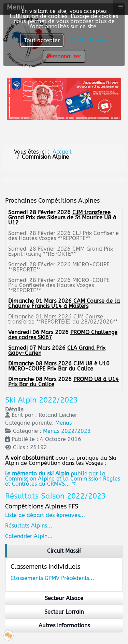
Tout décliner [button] (89, 40)
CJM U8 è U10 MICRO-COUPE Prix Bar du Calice (59, 366)
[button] (9, 635)
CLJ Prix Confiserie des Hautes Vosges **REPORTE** (63, 236)
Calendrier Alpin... (29, 536)
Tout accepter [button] (42, 40)
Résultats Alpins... (29, 526)
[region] (64, 551)
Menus (63, 423)
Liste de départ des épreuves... (45, 515)
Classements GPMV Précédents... (52, 578)
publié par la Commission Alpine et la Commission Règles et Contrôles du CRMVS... (63, 479)
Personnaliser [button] (64, 56)
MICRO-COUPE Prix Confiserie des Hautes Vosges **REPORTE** (59, 285)
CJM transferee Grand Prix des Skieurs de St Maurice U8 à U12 (62, 217)
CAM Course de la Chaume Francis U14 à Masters (64, 303)
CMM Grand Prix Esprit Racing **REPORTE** (61, 251)
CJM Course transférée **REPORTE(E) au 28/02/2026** (63, 319)
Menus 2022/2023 (67, 431)
